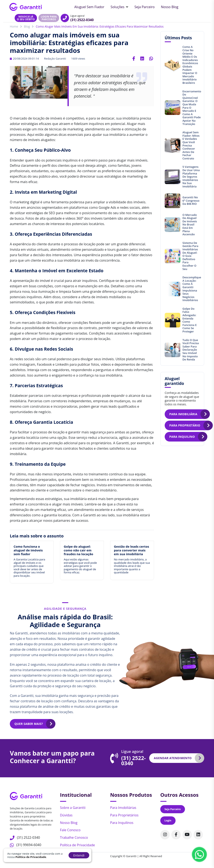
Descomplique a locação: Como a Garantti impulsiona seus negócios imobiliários (192, 289)
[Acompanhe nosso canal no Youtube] (187, 835)
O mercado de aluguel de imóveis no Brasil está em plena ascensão (190, 225)
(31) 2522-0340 (82, 20)
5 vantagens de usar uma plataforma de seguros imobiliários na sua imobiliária (191, 177)
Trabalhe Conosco (74, 837)
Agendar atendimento (173, 758)
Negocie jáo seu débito (26, 18)
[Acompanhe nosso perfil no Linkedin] (198, 835)
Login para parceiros (49, 18)
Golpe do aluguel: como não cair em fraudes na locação (78, 550)
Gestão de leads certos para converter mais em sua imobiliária (131, 550)
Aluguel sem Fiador (89, 7)
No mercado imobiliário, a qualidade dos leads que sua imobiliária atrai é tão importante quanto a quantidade (132, 566)
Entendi (79, 855)
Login (168, 820)
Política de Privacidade (77, 845)
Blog (27, 26)
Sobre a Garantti (73, 808)
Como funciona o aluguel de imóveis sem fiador (28, 550)
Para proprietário (185, 425)
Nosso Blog (170, 7)
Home (14, 26)
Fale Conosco (70, 830)
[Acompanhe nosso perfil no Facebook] (176, 835)
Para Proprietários (124, 815)
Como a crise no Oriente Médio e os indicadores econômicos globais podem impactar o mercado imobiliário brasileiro (190, 65)
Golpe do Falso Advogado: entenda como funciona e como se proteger (190, 320)
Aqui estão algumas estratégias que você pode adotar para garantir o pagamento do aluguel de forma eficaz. (80, 566)
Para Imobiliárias (123, 808)
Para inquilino (182, 437)
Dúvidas (66, 815)
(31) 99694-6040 (29, 845)
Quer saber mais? (29, 724)
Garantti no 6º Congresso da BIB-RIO (191, 200)
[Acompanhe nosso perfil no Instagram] (165, 835)
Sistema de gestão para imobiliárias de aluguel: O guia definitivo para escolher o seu (190, 256)
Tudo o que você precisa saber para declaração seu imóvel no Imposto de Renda (191, 350)
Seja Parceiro (145, 7)
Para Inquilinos (122, 823)
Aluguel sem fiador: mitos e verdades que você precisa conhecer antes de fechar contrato (191, 145)
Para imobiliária (183, 414)
